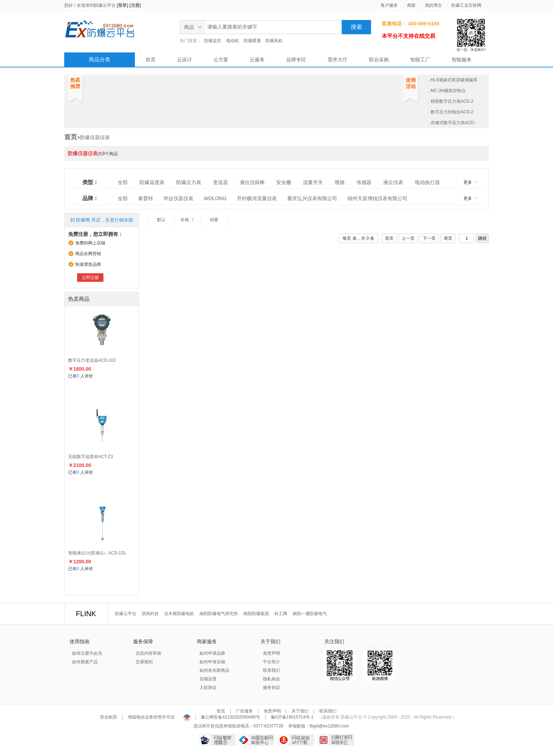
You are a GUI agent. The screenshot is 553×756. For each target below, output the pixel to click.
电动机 (233, 41)
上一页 (408, 238)
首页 (151, 60)
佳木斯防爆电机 (179, 614)
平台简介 (272, 662)
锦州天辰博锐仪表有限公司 (377, 198)
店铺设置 (208, 679)
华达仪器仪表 (178, 198)
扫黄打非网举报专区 (336, 740)
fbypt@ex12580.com (329, 726)
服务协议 (272, 687)
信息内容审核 (148, 653)
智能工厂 (420, 60)
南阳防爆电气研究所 (219, 614)
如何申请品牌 (212, 653)
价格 (187, 220)
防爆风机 (274, 41)
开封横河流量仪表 (257, 198)
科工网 (281, 614)
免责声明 (272, 653)
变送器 (220, 182)
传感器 (364, 182)
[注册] (135, 5)
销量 (214, 220)
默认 (161, 220)
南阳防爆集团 (256, 614)
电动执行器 (427, 182)
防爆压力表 (189, 182)
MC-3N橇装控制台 (448, 91)
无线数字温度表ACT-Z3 (90, 457)
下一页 (429, 238)
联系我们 (272, 670)
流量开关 (313, 182)
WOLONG (215, 198)
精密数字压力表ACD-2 (452, 101)
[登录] (122, 5)
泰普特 (146, 198)
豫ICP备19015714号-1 (292, 717)
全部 (123, 182)
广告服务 (244, 711)
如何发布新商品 (214, 670)
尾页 (448, 238)
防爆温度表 (152, 182)
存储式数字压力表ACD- (453, 123)
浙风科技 (150, 614)
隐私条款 (272, 679)
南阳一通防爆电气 (310, 614)
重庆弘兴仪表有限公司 (312, 198)
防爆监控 (213, 41)
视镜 (340, 182)
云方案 (221, 60)
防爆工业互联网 (466, 5)
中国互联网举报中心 (256, 740)
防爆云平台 (105, 5)
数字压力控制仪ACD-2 (452, 112)
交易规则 (144, 662)
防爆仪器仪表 (95, 137)
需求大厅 (338, 60)
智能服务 (462, 60)
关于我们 (300, 711)
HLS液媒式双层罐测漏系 (454, 80)
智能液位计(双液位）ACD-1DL (97, 553)
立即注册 (90, 278)
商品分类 (100, 59)
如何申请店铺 (212, 662)
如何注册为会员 (87, 653)
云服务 (257, 60)
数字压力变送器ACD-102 (92, 360)
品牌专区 (296, 60)
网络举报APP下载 (296, 740)
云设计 (184, 60)
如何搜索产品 (85, 662)
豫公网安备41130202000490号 (230, 717)
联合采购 (379, 60)
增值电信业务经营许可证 (151, 717)
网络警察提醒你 (217, 740)
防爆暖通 (252, 41)
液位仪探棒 (252, 182)
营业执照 (109, 717)
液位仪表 (393, 182)
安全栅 (284, 182)
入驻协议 (208, 687)
